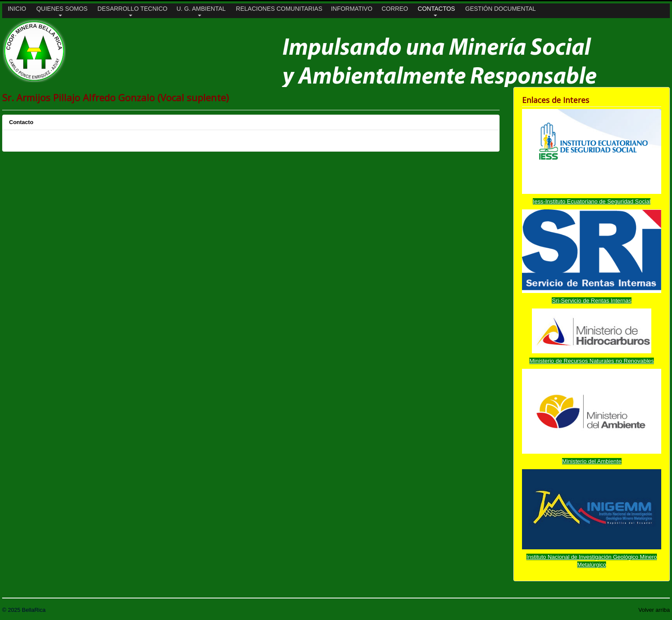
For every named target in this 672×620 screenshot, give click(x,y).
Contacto (21, 122)
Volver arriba (654, 610)
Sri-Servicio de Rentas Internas (591, 301)
